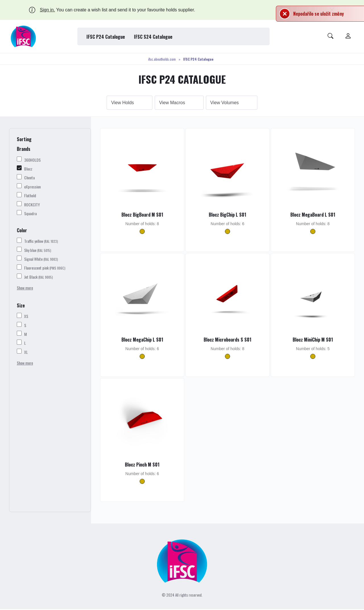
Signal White (41, 260)
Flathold (30, 196)
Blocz (28, 170)
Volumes (230, 103)
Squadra (30, 214)
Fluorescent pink (45, 269)
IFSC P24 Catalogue (106, 37)
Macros (178, 103)
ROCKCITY (32, 205)
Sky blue (38, 251)
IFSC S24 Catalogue (153, 37)
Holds (128, 103)
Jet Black (39, 278)
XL (26, 353)
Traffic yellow (41, 242)
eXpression (32, 187)
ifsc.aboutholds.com (162, 59)
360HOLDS (32, 160)
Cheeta (29, 178)
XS (26, 317)
